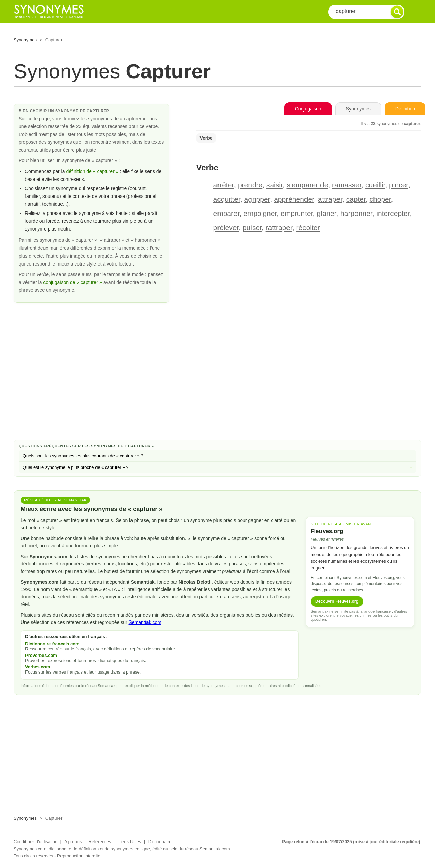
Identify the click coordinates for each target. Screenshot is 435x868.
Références (100, 842)
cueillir (375, 185)
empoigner (260, 213)
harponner (356, 213)
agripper (257, 199)
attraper (330, 199)
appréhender (294, 199)
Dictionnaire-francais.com (52, 644)
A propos (73, 842)
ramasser (347, 185)
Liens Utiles (130, 842)
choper (380, 199)
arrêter (224, 185)
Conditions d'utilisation (36, 842)
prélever (226, 228)
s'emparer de (307, 185)
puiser (252, 228)
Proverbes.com (41, 655)
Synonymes (25, 40)
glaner (326, 213)
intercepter (393, 213)
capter (356, 199)
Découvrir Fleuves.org (337, 601)
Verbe (206, 138)
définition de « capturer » (92, 171)
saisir (275, 185)
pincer (399, 185)
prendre (250, 185)
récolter (308, 228)
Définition (405, 109)
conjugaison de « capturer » (73, 282)
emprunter (297, 213)
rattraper (279, 228)
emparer (227, 213)
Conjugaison (308, 109)
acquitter (227, 199)
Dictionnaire (160, 842)
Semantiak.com (145, 622)
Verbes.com (38, 667)
